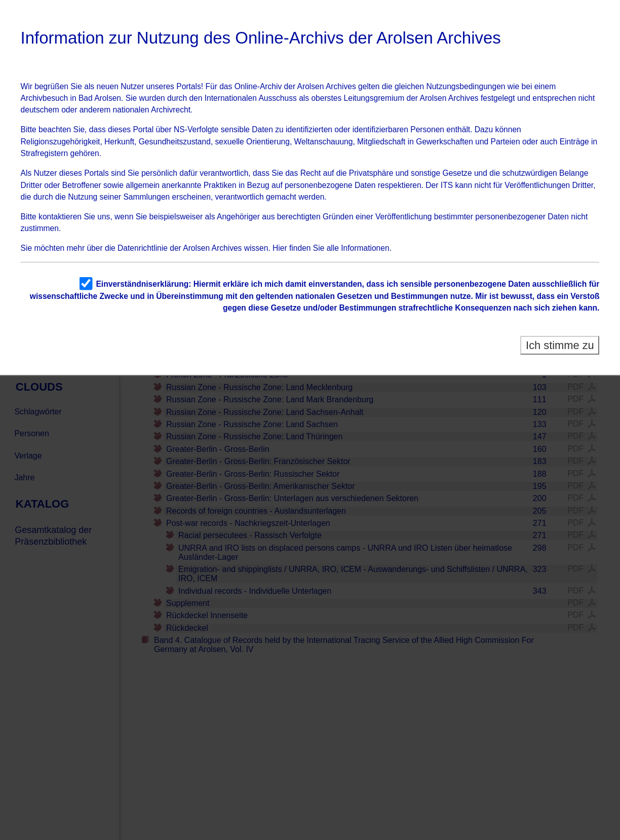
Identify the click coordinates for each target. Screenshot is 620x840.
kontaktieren (60, 217)
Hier (280, 248)
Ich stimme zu (560, 345)
